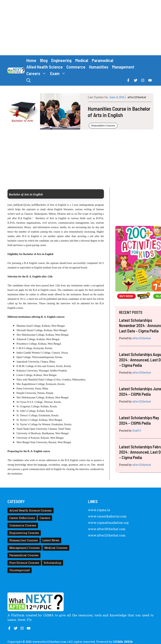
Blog (44, 60)
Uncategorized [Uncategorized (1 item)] (20, 570)
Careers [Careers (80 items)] (45, 518)
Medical (82, 60)
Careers (37, 73)
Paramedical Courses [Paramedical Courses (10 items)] (24, 555)
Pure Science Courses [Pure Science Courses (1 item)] (24, 563)
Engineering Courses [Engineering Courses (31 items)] (24, 533)
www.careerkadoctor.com (107, 516)
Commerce (76, 67)
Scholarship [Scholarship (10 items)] (53, 563)
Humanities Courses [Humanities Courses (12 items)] (24, 540)
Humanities (99, 67)
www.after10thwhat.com (107, 529)
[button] (29, 80)
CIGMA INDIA (123, 642)
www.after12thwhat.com (107, 535)
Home (31, 60)
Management (123, 67)
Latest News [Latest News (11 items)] (51, 540)
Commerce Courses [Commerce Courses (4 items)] (23, 525)
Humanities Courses (103, 125)
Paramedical (103, 60)
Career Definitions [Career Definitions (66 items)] (22, 518)
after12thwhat (137, 97)
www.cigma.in (99, 510)
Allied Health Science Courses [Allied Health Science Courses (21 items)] (31, 510)
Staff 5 (137, 431)
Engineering (61, 60)
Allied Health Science (45, 67)
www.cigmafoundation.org (108, 523)
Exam (59, 73)
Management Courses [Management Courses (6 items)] (25, 548)
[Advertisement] (80, 28)
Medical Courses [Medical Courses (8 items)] (56, 548)
